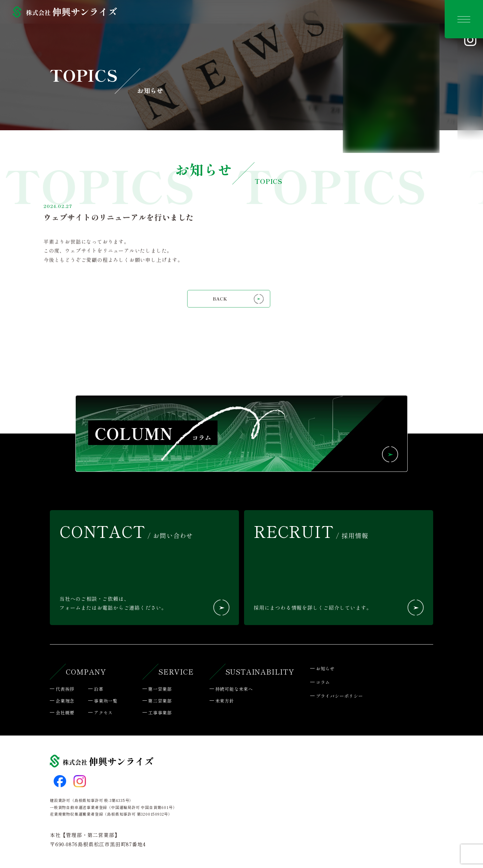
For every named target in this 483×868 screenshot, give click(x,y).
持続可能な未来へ (234, 689)
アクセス (103, 713)
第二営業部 (160, 701)
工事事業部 (160, 713)
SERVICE (176, 671)
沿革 (99, 689)
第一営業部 (160, 689)
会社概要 (65, 713)
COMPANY (86, 671)
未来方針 (225, 701)
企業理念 (65, 701)
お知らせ (325, 668)
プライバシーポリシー (340, 696)
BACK (220, 313)
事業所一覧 (106, 701)
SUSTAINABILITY (260, 671)
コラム (323, 682)
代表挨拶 (65, 689)
